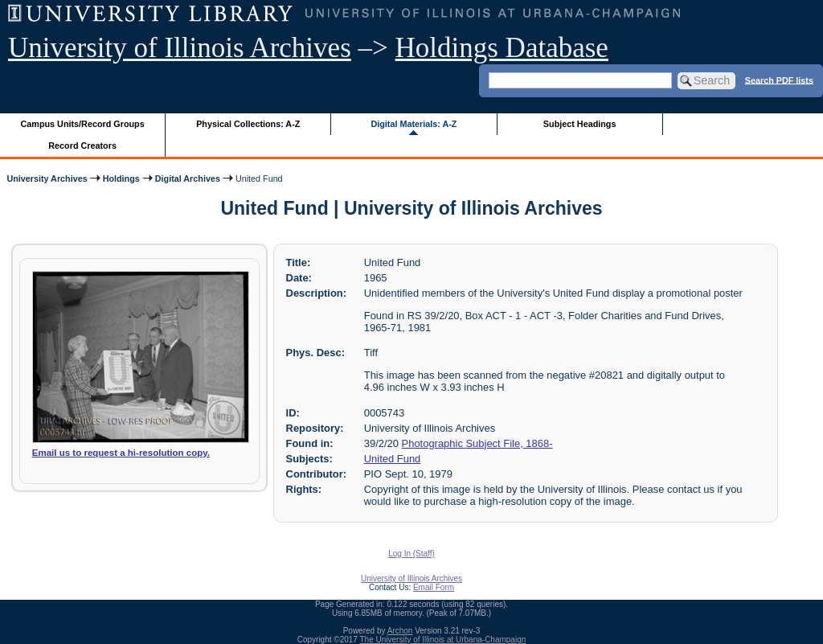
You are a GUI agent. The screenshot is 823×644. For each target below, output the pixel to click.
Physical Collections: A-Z (248, 124)
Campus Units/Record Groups (83, 124)
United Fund (393, 459)
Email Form (434, 587)
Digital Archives (188, 178)
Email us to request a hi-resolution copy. (121, 453)
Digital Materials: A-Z (414, 124)
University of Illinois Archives (180, 48)
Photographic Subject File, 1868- (477, 443)
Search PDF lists (779, 80)
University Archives (47, 178)
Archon (400, 631)
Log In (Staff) (411, 554)
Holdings (121, 178)
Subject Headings (580, 124)
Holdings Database (502, 48)
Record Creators (82, 146)
